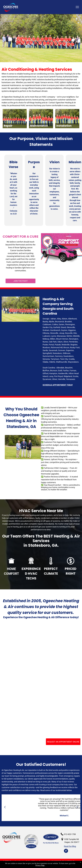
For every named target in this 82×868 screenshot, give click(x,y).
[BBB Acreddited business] (60, 641)
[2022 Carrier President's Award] (22, 717)
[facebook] (66, 851)
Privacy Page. (40, 865)
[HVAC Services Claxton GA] (22, 641)
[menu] (77, 7)
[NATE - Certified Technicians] (60, 679)
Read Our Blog (70, 846)
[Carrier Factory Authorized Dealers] (22, 679)
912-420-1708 (70, 834)
